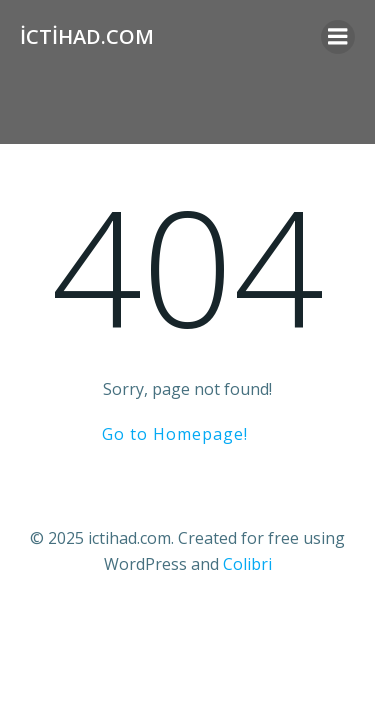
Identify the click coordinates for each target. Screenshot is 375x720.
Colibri (247, 564)
